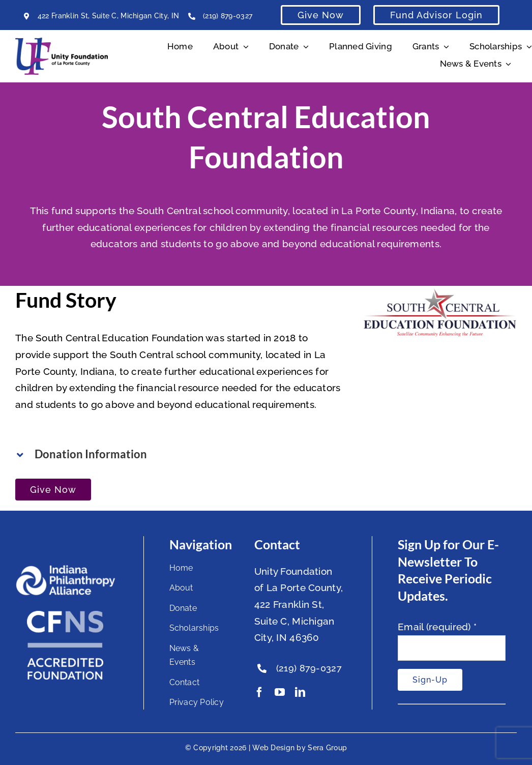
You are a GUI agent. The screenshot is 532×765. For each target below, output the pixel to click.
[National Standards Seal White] (65, 615)
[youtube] (280, 692)
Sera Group (327, 748)
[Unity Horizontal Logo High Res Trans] (62, 42)
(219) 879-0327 (228, 16)
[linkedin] (300, 692)
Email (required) (437, 627)
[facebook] (259, 692)
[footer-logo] (65, 569)
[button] (179, 454)
